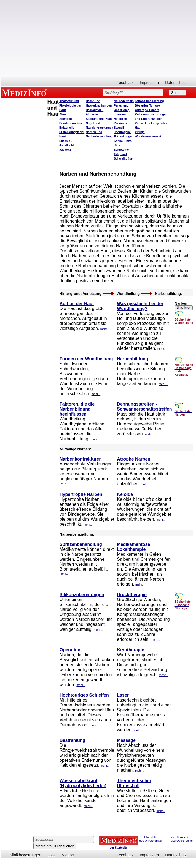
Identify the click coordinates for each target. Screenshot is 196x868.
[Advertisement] (98, 39)
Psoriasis (120, 123)
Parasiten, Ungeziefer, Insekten (122, 110)
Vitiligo (140, 132)
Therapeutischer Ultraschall (134, 783)
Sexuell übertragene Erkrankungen (124, 132)
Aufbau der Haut (77, 304)
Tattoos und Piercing (149, 101)
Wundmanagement (148, 136)
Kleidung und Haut (99, 119)
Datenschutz (176, 83)
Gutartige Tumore (147, 110)
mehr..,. (65, 483)
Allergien (66, 119)
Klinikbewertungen (25, 855)
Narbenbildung (132, 359)
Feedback (125, 83)
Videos (68, 855)
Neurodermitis (124, 101)
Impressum (149, 83)
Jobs (52, 855)
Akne (63, 114)
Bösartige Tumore (147, 105)
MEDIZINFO (25, 92)
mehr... (105, 329)
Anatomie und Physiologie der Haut (70, 105)
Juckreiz (65, 150)
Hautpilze (120, 119)
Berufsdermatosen (72, 123)
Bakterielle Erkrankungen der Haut (72, 132)
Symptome (121, 150)
